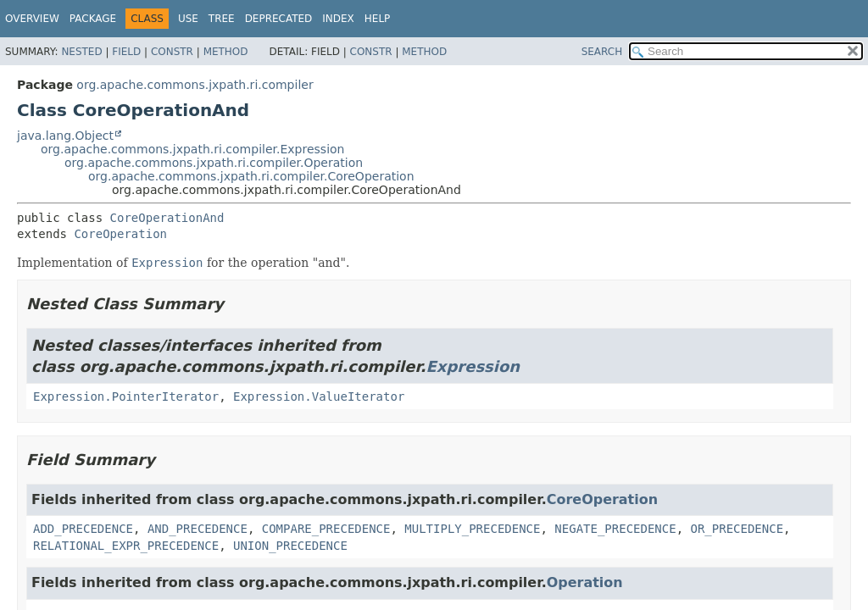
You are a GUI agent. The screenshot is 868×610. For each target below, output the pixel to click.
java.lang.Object (65, 136)
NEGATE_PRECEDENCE (615, 529)
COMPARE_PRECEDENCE (326, 529)
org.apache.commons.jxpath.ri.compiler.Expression (192, 149)
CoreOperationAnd (167, 218)
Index (338, 19)
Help (378, 19)
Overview (32, 19)
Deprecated (279, 19)
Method (226, 52)
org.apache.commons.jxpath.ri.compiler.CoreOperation (251, 176)
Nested (81, 52)
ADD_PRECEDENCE (83, 529)
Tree (222, 19)
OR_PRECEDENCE (737, 529)
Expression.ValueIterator (319, 396)
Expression (473, 366)
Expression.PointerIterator (126, 396)
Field (126, 52)
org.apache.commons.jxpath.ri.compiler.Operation (214, 163)
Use (188, 19)
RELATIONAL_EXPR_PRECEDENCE (126, 546)
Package (93, 19)
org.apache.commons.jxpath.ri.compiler (195, 85)
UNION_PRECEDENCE (290, 546)
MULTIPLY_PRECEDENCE (472, 529)
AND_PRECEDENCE (198, 529)
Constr (172, 52)
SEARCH (602, 52)
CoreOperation (120, 234)
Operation (585, 582)
